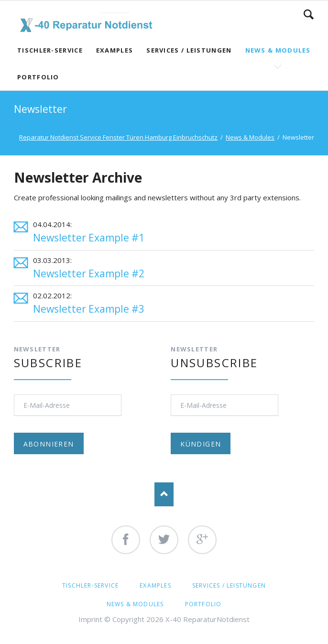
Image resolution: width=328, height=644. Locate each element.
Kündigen (201, 444)
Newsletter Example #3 (89, 309)
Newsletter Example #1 (89, 238)
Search (309, 14)
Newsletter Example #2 (89, 273)
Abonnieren (49, 444)
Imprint (90, 619)
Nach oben (164, 494)
